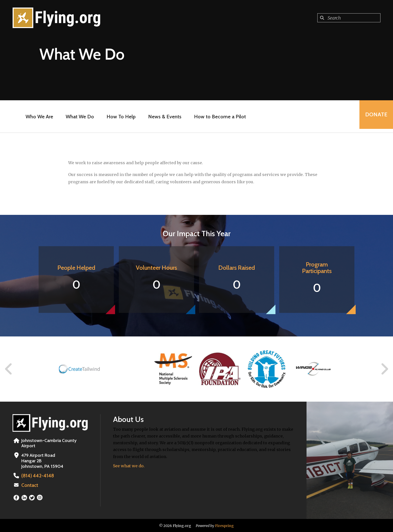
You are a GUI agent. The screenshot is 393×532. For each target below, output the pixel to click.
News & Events (163, 117)
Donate (374, 116)
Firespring (224, 525)
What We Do (78, 117)
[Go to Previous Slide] (9, 369)
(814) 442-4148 (36, 476)
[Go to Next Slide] (384, 369)
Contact (29, 485)
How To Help (120, 117)
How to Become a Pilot (218, 117)
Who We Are (38, 117)
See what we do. (129, 466)
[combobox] (349, 18)
